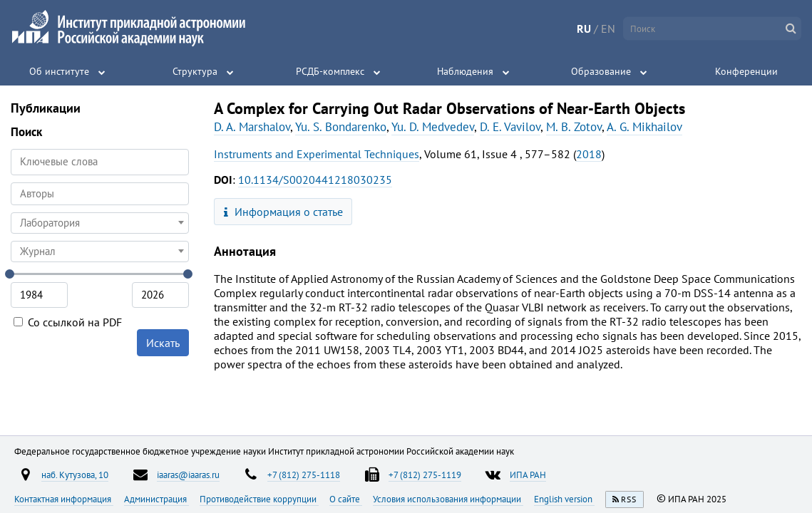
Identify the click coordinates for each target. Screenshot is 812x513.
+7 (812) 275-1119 (425, 475)
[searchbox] (100, 193)
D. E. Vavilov (510, 127)
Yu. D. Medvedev (433, 127)
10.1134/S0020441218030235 (315, 180)
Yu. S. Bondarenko (341, 127)
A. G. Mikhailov (644, 127)
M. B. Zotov (574, 127)
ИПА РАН (528, 475)
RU (584, 28)
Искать (163, 343)
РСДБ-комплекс (330, 71)
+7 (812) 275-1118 (304, 475)
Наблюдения (465, 71)
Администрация (156, 499)
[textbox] (100, 223)
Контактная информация (64, 499)
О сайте (346, 499)
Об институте (59, 71)
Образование (601, 71)
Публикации (46, 108)
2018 (589, 154)
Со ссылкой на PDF (68, 322)
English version (564, 499)
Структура (195, 71)
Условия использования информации (448, 499)
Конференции (746, 71)
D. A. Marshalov (252, 127)
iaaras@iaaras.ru (188, 475)
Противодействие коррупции (259, 499)
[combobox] (100, 194)
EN (608, 28)
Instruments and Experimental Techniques (317, 154)
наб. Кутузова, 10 (75, 475)
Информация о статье (283, 212)
